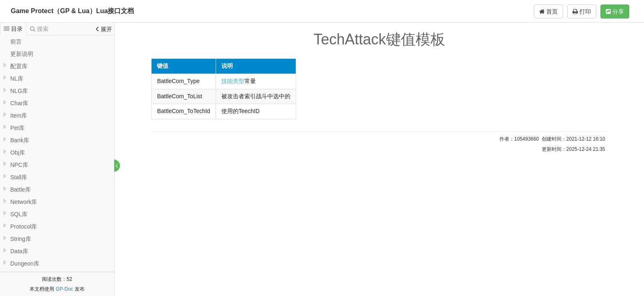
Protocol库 (24, 227)
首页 (549, 12)
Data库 (19, 251)
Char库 (19, 103)
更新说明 (22, 54)
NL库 (17, 79)
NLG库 (19, 91)
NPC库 (19, 165)
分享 (615, 12)
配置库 (19, 66)
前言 (16, 42)
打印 (582, 12)
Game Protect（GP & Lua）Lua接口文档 (72, 11)
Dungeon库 (25, 264)
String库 (21, 239)
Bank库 (20, 140)
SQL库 (19, 214)
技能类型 (233, 81)
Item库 (19, 116)
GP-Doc (65, 289)
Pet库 (17, 128)
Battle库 (21, 190)
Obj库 (18, 153)
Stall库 (19, 177)
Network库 (24, 202)
